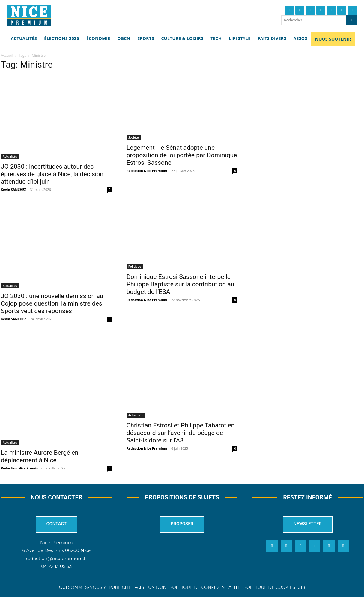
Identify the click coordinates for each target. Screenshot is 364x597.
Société (134, 137)
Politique (135, 267)
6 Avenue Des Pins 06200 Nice (57, 551)
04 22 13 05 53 (56, 566)
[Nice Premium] (29, 16)
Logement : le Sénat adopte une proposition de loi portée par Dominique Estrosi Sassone (182, 155)
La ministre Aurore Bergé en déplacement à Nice (40, 456)
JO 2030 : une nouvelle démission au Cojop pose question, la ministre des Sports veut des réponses (52, 303)
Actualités (10, 156)
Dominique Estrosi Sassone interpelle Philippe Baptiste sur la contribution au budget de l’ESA (181, 284)
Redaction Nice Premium (147, 171)
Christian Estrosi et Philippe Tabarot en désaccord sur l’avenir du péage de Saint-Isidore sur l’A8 (181, 433)
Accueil (7, 55)
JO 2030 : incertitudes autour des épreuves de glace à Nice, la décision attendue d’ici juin (52, 174)
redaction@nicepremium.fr (56, 558)
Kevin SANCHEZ (13, 190)
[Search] (351, 20)
